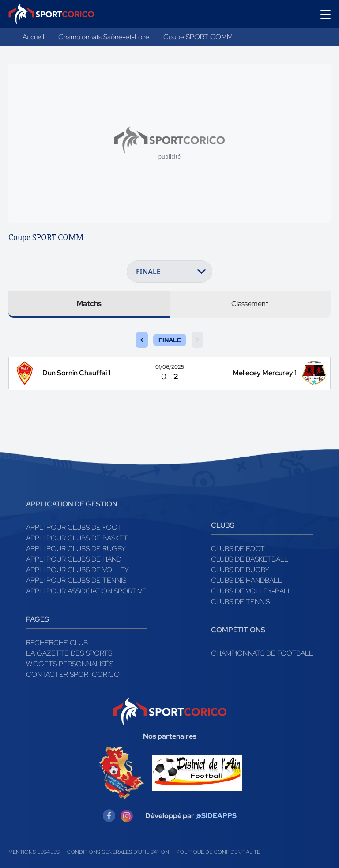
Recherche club (57, 643)
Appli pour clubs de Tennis (76, 580)
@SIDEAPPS (216, 816)
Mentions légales (34, 852)
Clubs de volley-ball (251, 591)
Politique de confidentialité (218, 852)
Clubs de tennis (240, 602)
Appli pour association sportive (86, 591)
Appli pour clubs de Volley (77, 570)
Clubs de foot (238, 549)
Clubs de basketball (250, 559)
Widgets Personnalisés (70, 664)
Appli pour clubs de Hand (74, 559)
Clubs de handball (246, 580)
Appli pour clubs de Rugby (76, 549)
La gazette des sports (69, 653)
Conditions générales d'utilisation (118, 852)
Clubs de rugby (240, 570)
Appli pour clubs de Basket (77, 538)
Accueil (33, 37)
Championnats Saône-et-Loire (104, 37)
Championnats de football (262, 653)
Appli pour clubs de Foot (74, 527)
